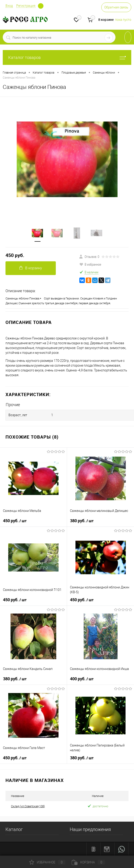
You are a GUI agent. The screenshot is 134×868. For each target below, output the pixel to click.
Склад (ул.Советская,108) (28, 806)
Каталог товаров (67, 57)
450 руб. (15, 255)
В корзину (31, 268)
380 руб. (82, 521)
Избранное (47, 862)
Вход (9, 6)
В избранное (90, 264)
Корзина (88, 862)
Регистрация (26, 6)
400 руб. (82, 679)
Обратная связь (116, 7)
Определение (41, 6)
